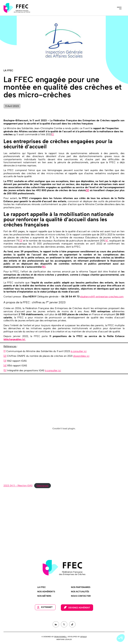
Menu (119, 8)
